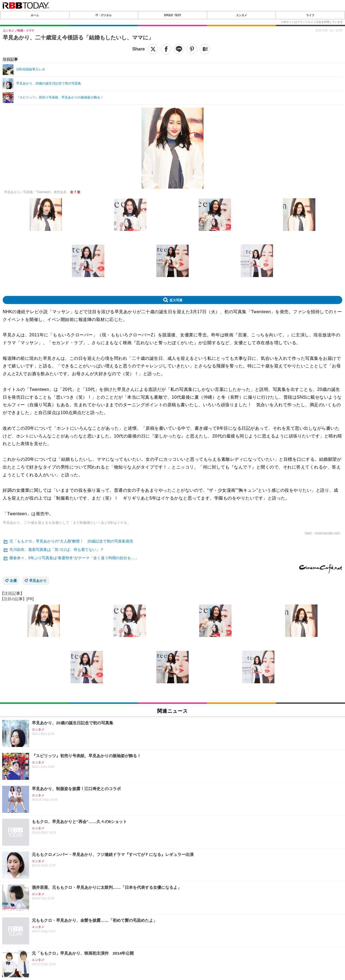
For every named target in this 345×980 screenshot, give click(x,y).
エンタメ (241, 15)
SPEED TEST (172, 15)
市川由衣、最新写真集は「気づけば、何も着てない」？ (57, 549)
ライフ (310, 15)
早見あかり (38, 581)
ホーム (35, 15)
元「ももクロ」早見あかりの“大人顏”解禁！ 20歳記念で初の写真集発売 (71, 541)
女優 (13, 581)
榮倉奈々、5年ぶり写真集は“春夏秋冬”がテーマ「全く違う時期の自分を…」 (74, 558)
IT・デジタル (104, 15)
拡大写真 (176, 300)
